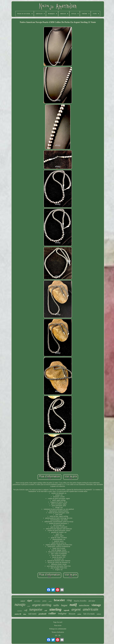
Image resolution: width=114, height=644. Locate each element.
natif (73, 605)
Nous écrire (58, 625)
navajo (20, 604)
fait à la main (89, 614)
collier (52, 613)
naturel (23, 601)
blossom (72, 614)
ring (69, 600)
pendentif (42, 614)
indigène (62, 613)
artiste (79, 614)
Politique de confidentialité (58, 629)
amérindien (37, 601)
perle (29, 606)
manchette (20, 611)
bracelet (59, 600)
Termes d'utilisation (58, 632)
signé (30, 601)
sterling (55, 609)
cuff (26, 610)
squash (66, 610)
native (50, 601)
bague (64, 605)
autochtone (84, 605)
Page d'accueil (58, 622)
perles (45, 601)
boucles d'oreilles (80, 601)
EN (56, 635)
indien (99, 614)
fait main (92, 601)
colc (46, 610)
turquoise (36, 609)
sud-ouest (32, 614)
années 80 (18, 614)
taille (56, 605)
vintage (96, 605)
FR (59, 635)
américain (91, 609)
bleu (25, 614)
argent (76, 609)
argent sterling (42, 605)
